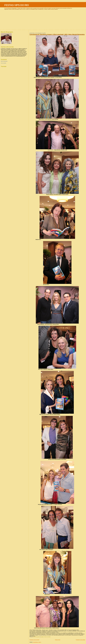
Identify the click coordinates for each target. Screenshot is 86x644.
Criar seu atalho (3, 63)
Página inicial (58, 640)
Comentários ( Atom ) (37, 642)
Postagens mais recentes (34, 640)
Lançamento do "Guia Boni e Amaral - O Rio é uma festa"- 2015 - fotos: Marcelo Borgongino (57, 34)
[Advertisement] (43, 20)
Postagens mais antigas (80, 640)
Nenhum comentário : (48, 637)
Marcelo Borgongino (4, 61)
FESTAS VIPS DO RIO (17, 5)
